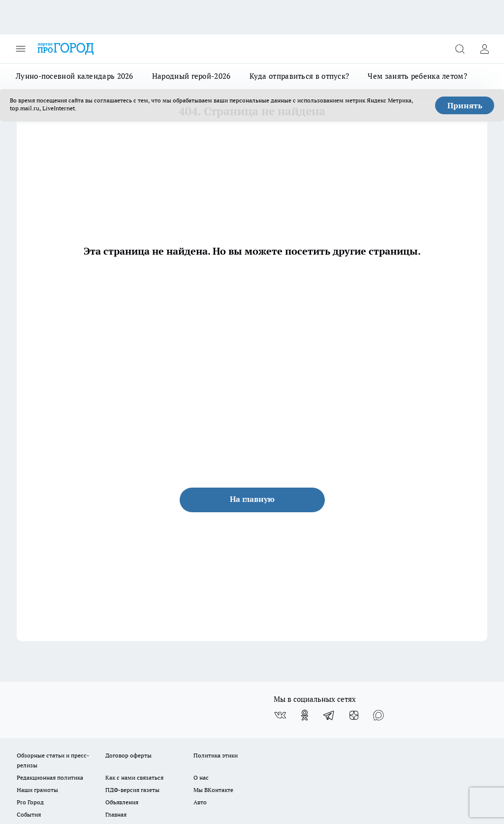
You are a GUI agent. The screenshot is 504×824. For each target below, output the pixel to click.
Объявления (122, 802)
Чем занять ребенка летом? (417, 76)
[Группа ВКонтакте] (280, 715)
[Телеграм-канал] (329, 715)
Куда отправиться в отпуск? (299, 76)
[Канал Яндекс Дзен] (354, 715)
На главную (252, 499)
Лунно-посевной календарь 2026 (75, 76)
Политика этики (216, 755)
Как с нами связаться (134, 777)
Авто (200, 802)
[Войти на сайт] (484, 49)
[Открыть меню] (21, 49)
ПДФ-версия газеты (132, 790)
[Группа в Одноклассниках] (305, 715)
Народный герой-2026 (191, 76)
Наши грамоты (37, 790)
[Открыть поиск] (460, 49)
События (29, 814)
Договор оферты (128, 755)
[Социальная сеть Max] (378, 715)
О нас (201, 777)
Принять (465, 105)
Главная (116, 814)
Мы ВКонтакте (213, 790)
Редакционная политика (50, 777)
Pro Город (30, 802)
